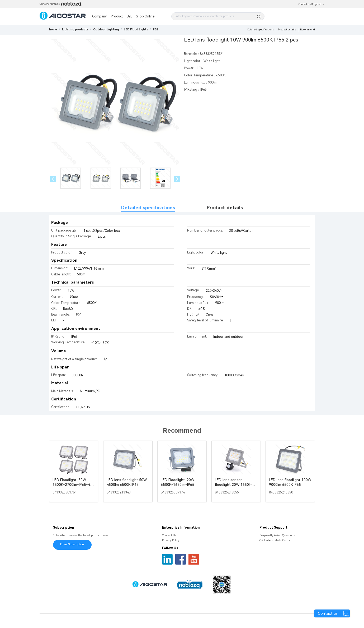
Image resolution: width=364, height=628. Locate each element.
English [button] (318, 4)
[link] (75, 29)
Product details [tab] (225, 208)
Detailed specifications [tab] (148, 208)
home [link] (53, 29)
